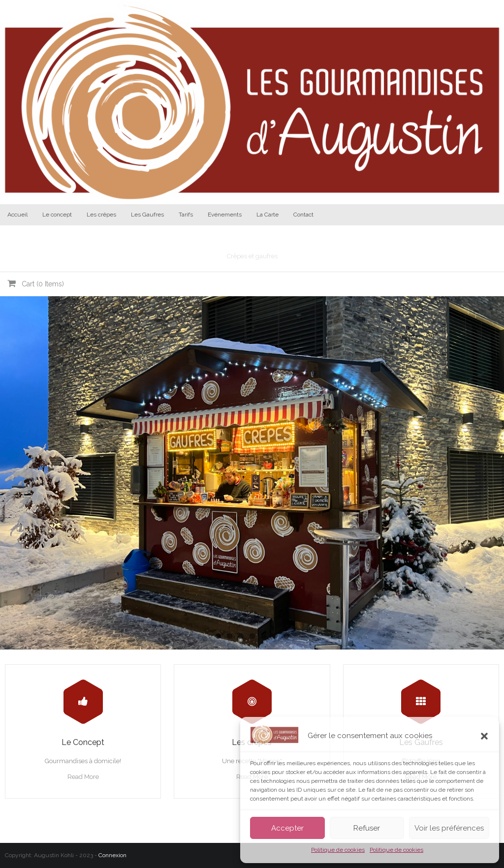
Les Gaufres (147, 215)
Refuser (367, 828)
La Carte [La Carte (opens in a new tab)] (268, 215)
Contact (303, 215)
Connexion (112, 855)
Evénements (225, 215)
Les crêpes (101, 215)
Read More (83, 777)
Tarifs (186, 215)
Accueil (17, 215)
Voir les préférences (449, 828)
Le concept (57, 215)
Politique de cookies (338, 850)
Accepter (287, 828)
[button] (484, 736)
